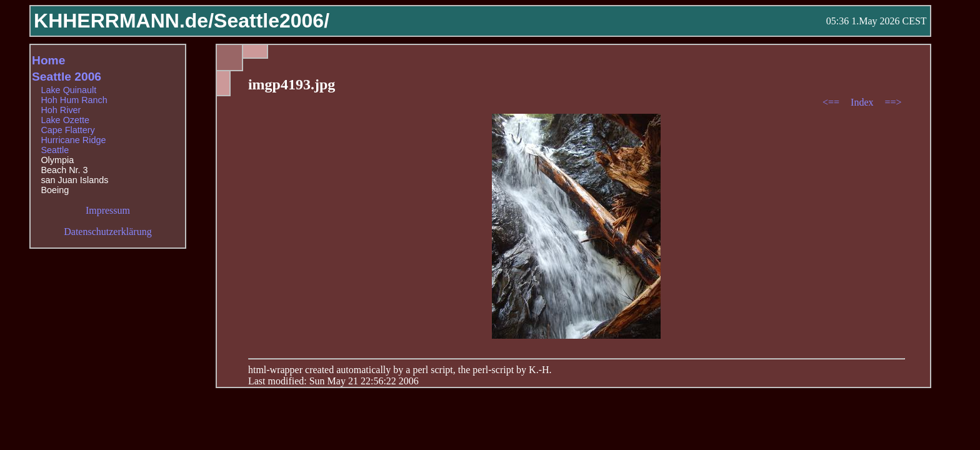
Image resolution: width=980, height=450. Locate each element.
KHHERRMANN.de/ (124, 21)
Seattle (55, 150)
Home (48, 60)
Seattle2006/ (272, 21)
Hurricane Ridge (73, 140)
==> (893, 102)
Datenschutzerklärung (107, 232)
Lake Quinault (68, 90)
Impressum (108, 210)
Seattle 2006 (67, 77)
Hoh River (61, 110)
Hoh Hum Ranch (74, 100)
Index (863, 102)
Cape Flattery (67, 130)
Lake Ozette (65, 120)
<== (832, 102)
